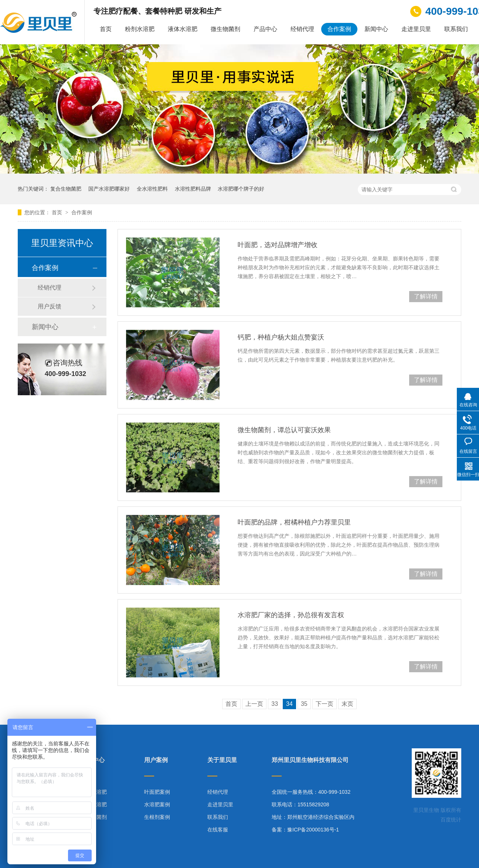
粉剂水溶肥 (140, 29)
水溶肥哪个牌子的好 (241, 189)
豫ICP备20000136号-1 (313, 830)
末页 (347, 704)
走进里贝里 (416, 29)
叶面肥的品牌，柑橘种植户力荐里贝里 (294, 522)
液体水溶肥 (183, 29)
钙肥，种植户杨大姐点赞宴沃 (281, 337)
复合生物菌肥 (66, 189)
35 (304, 704)
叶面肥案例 (157, 792)
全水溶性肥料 (152, 189)
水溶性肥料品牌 (193, 189)
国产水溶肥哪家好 (109, 189)
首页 (106, 29)
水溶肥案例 (157, 804)
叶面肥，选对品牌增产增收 (278, 245)
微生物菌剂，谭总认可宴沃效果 (284, 430)
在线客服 (218, 830)
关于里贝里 (222, 760)
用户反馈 (50, 306)
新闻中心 (376, 29)
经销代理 (302, 29)
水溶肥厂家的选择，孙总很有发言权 (291, 615)
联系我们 (456, 29)
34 (289, 704)
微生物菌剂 (225, 29)
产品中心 (265, 29)
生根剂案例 (157, 817)
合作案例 (339, 29)
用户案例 (156, 760)
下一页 (325, 704)
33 (275, 704)
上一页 (254, 704)
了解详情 (426, 296)
